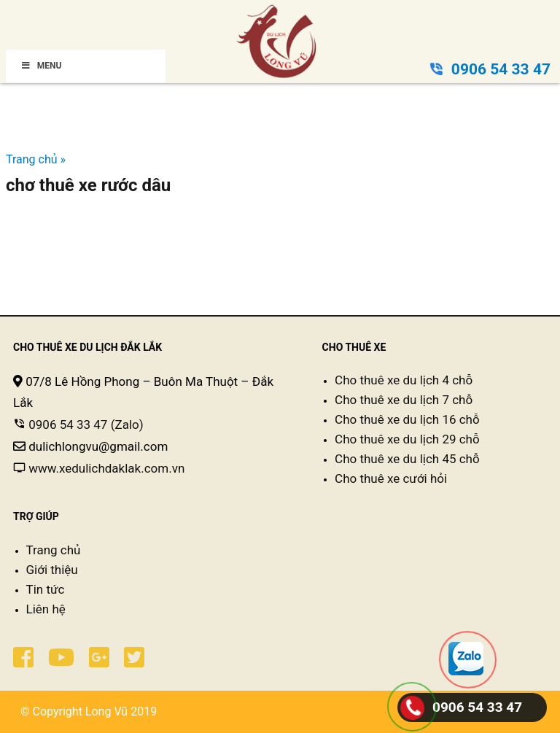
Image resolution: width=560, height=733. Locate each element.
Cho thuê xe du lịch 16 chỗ (407, 419)
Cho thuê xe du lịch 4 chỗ (404, 380)
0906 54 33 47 (501, 69)
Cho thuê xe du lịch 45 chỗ (407, 459)
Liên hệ (46, 609)
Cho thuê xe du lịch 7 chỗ (404, 400)
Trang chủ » (36, 159)
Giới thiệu (52, 570)
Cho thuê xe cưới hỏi (391, 478)
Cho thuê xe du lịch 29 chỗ (407, 439)
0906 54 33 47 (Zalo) (85, 424)
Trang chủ (54, 550)
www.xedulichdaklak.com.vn (106, 468)
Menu (41, 66)
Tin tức (46, 589)
